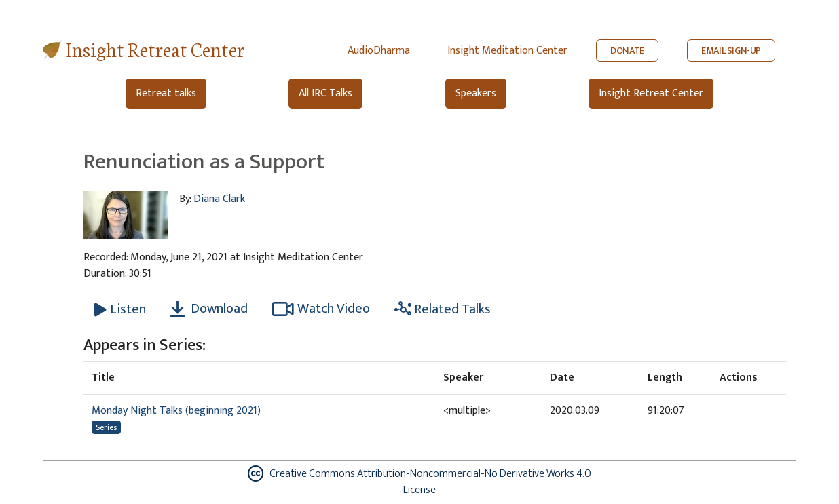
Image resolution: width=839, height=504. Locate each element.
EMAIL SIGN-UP (731, 51)
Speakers (476, 93)
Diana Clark (219, 199)
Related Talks (443, 309)
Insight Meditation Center (507, 51)
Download (209, 309)
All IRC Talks (325, 93)
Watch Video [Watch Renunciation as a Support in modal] (321, 309)
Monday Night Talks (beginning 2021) (176, 411)
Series (106, 427)
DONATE (627, 51)
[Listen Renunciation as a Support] (120, 309)
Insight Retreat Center (155, 49)
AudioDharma (379, 51)
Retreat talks (166, 93)
